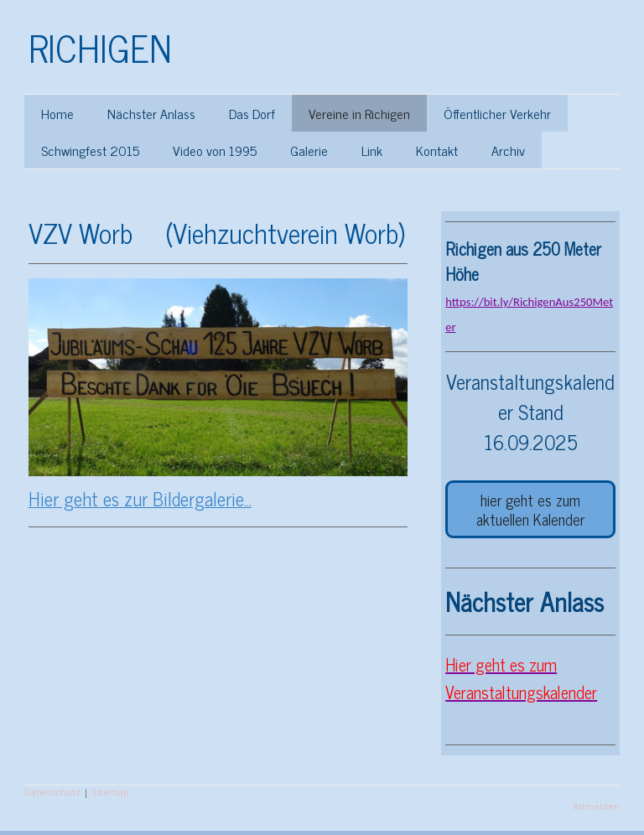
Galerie (309, 150)
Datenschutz (52, 792)
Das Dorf (252, 113)
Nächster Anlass (151, 113)
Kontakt (437, 150)
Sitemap (110, 792)
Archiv (508, 150)
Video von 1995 (215, 150)
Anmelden (596, 806)
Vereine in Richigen (359, 113)
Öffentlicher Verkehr (497, 113)
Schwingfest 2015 (90, 150)
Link (372, 150)
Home (57, 113)
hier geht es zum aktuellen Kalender (530, 509)
